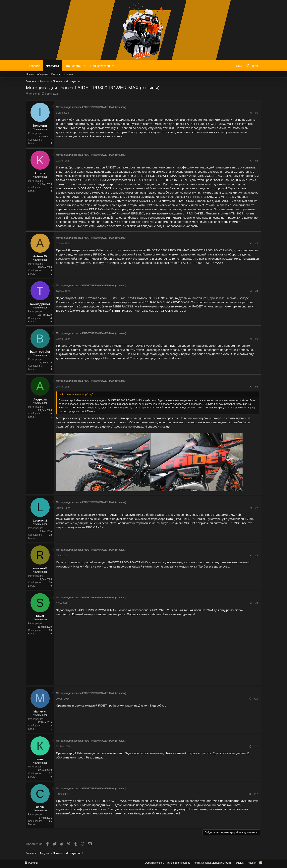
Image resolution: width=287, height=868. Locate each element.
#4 (257, 291)
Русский (31, 863)
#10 (256, 699)
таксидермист (40, 304)
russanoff (40, 568)
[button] (85, 66)
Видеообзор (158, 705)
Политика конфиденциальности (212, 863)
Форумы (53, 66)
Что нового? (73, 66)
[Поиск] (253, 66)
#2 (257, 161)
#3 (257, 244)
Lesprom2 (40, 520)
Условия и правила (178, 863)
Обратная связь (154, 863)
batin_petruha (40, 352)
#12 (256, 794)
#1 (257, 113)
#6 (257, 387)
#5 (257, 339)
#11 (256, 747)
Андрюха (40, 399)
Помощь (239, 863)
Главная (35, 66)
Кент (40, 759)
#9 (257, 603)
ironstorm (34, 94)
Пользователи (100, 66)
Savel (40, 616)
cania (40, 807)
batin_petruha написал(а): (74, 394)
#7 (257, 508)
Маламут (40, 711)
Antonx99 (40, 256)
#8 (257, 556)
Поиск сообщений (62, 74)
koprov (40, 173)
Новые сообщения (37, 74)
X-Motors (102, 250)
